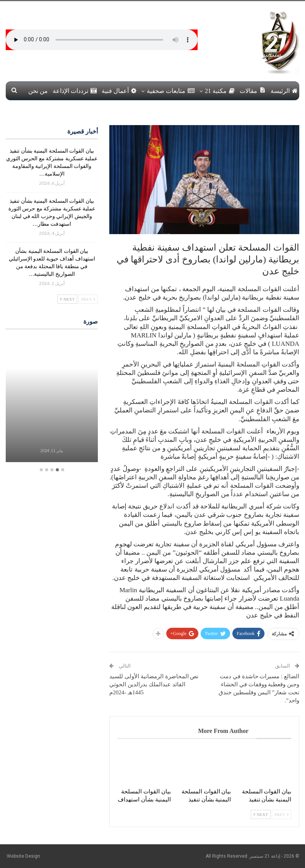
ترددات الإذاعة (75, 91)
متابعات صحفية (171, 91)
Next (261, 814)
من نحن (38, 91)
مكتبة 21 (220, 91)
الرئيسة (284, 91)
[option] (52, 401)
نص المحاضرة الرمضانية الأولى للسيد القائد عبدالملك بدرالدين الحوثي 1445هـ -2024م (154, 684)
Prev (281, 814)
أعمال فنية (119, 91)
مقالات (253, 90)
